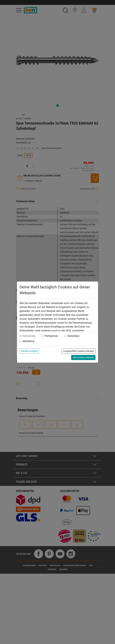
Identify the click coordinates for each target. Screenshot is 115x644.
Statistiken (73, 336)
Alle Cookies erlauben (83, 357)
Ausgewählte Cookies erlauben (79, 351)
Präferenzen (51, 336)
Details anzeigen (29, 351)
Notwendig (29, 336)
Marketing (29, 341)
